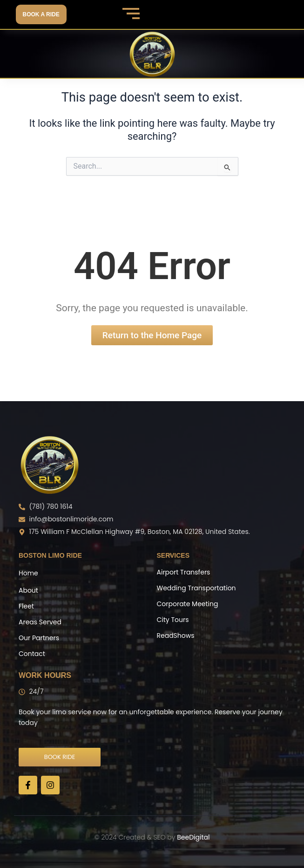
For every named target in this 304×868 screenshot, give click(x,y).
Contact (32, 654)
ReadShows (176, 636)
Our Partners (39, 638)
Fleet (26, 606)
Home (28, 573)
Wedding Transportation (196, 588)
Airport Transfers (184, 572)
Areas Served (40, 622)
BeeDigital (193, 837)
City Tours (173, 620)
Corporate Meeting (188, 604)
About (28, 590)
